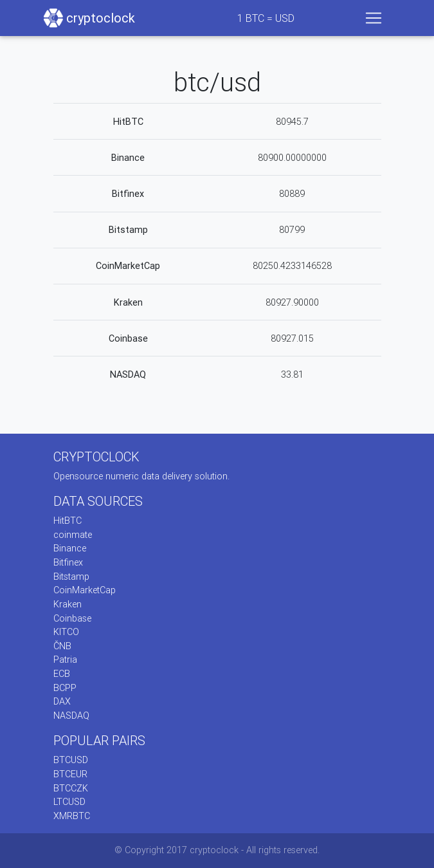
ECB (62, 674)
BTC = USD (266, 18)
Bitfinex (128, 194)
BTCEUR (70, 774)
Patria (65, 660)
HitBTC (128, 122)
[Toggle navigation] (374, 18)
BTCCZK (71, 788)
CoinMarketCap (128, 266)
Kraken (128, 302)
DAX (62, 701)
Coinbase (128, 338)
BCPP (65, 688)
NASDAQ (128, 374)
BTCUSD (71, 760)
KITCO (66, 632)
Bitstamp (128, 230)
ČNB (62, 646)
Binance (128, 158)
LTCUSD (69, 802)
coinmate (73, 535)
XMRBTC (72, 816)
